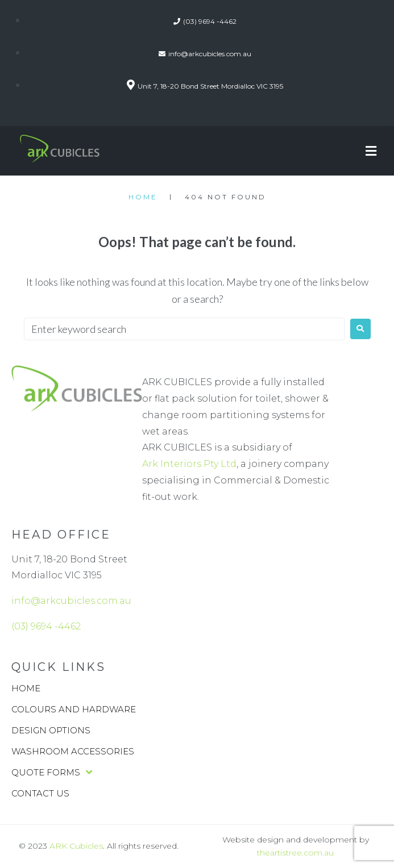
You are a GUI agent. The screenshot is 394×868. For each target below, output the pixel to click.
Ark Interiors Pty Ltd (189, 464)
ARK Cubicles (76, 846)
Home (143, 197)
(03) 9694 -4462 (46, 626)
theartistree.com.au (295, 853)
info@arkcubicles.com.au (71, 601)
